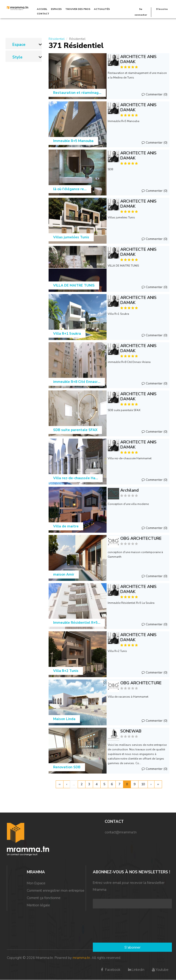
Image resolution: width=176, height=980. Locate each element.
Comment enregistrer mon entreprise (56, 891)
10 (143, 784)
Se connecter (141, 12)
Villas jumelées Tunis (71, 237)
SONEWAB (131, 731)
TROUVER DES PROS (78, 9)
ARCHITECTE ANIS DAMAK (138, 59)
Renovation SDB (67, 767)
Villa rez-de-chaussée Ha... (76, 478)
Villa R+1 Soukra (67, 334)
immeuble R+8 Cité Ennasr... (77, 382)
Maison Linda (64, 719)
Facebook (110, 970)
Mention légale (38, 905)
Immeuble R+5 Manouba (73, 141)
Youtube (160, 970)
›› (158, 784)
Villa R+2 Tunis (66, 671)
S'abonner (132, 947)
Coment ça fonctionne (44, 898)
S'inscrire (162, 9)
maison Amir (64, 574)
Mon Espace (36, 883)
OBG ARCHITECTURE (141, 538)
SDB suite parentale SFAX (75, 430)
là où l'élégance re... (70, 189)
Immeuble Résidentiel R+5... (77, 623)
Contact (43, 14)
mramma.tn (81, 958)
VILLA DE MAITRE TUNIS (74, 285)
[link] (24, 44)
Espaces (56, 9)
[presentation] (112, 926)
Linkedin (136, 970)
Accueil (42, 9)
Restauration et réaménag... (77, 93)
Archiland (129, 490)
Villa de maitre (66, 526)
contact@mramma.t (120, 832)
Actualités (102, 9)
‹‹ (60, 784)
